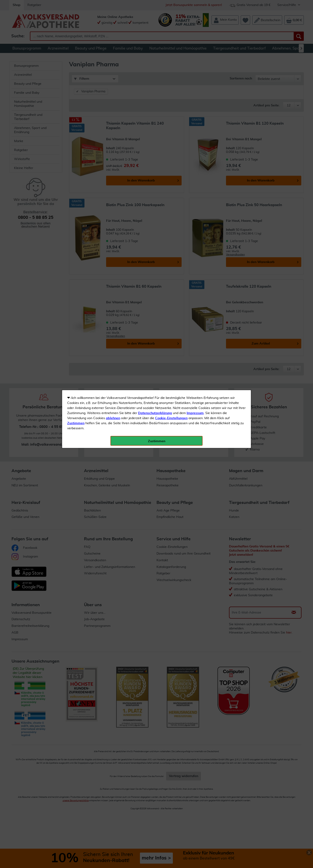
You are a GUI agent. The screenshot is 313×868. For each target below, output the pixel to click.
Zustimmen (76, 114)
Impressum (195, 103)
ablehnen (113, 108)
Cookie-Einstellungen (171, 108)
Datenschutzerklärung (155, 103)
